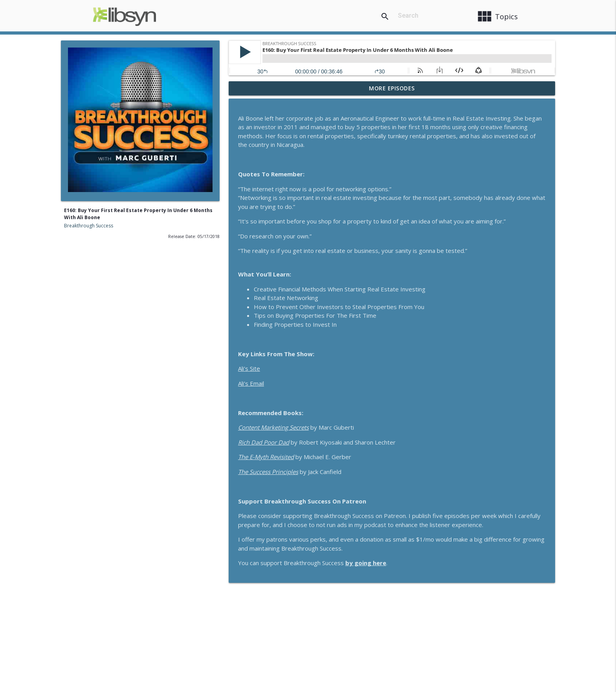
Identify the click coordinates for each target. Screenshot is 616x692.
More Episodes (392, 88)
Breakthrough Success (89, 226)
